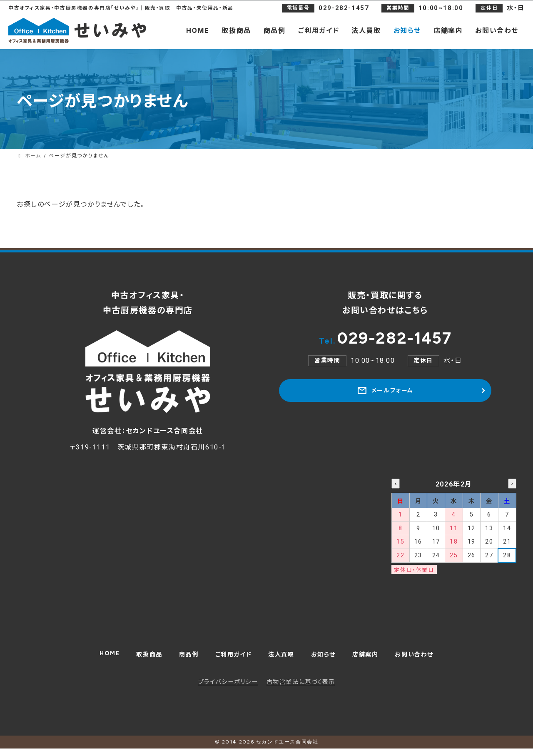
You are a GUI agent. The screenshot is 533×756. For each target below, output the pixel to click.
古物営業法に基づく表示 (301, 690)
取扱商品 (139, 659)
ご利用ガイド (230, 659)
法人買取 (282, 659)
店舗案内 (372, 659)
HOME (97, 657)
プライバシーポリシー (228, 690)
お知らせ (327, 659)
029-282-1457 (385, 342)
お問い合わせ (425, 659)
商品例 (182, 659)
